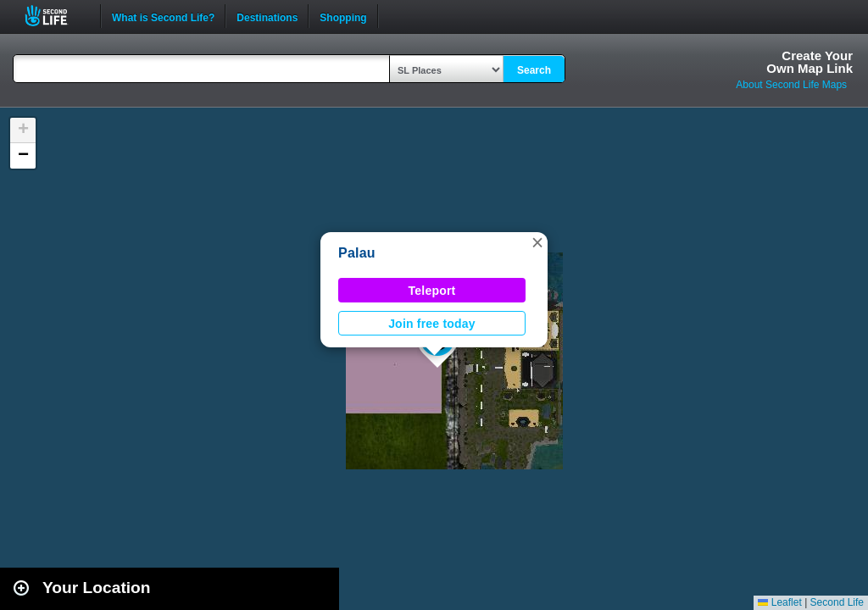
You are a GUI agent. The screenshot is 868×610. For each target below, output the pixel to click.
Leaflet (779, 602)
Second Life (56, 16)
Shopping (343, 16)
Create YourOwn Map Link (810, 62)
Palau (357, 253)
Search (534, 70)
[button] (537, 242)
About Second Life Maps (791, 85)
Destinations (267, 16)
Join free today (432, 324)
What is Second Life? (163, 16)
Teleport (432, 291)
